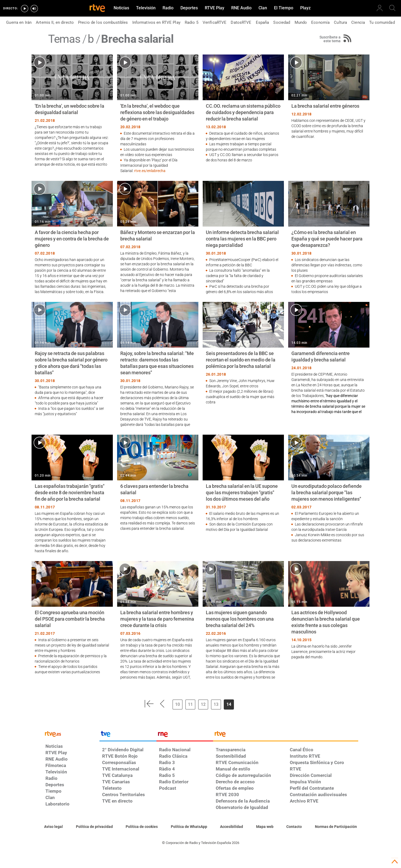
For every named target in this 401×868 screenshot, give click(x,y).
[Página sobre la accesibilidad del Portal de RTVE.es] (232, 827)
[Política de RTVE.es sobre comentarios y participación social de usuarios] (336, 827)
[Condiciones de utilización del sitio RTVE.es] (53, 827)
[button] (149, 704)
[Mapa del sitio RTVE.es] (265, 827)
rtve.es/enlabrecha (150, 171)
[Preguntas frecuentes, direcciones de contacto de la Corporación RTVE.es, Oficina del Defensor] (294, 827)
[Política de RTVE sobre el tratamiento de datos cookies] (142, 827)
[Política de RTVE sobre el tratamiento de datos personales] (94, 827)
